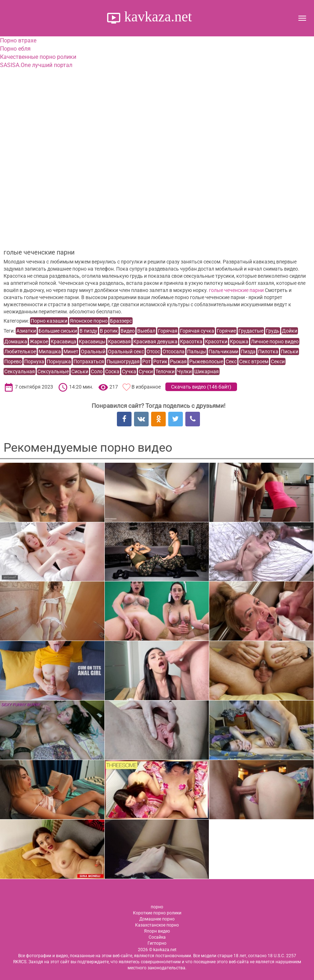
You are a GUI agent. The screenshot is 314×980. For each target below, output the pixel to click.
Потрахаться (89, 361)
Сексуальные (53, 371)
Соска (112, 371)
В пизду (88, 331)
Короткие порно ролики (157, 913)
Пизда (248, 352)
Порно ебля (15, 49)
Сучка (129, 371)
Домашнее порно (157, 919)
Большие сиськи (58, 331)
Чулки (184, 371)
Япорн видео (157, 931)
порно (157, 907)
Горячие (226, 331)
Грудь (273, 331)
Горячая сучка (197, 331)
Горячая (168, 331)
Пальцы (197, 352)
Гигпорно (157, 943)
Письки (290, 352)
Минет (71, 352)
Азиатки (26, 331)
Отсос (153, 352)
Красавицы (92, 342)
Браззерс (121, 321)
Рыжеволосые (206, 361)
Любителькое (20, 352)
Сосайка (157, 937)
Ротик (160, 361)
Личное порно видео (275, 342)
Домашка (16, 342)
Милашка (50, 352)
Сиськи (80, 371)
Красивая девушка (155, 342)
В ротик (109, 331)
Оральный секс (126, 352)
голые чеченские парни (236, 290)
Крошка (239, 342)
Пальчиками (223, 352)
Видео (128, 331)
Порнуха (34, 361)
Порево (13, 361)
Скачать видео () (201, 387)
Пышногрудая (123, 361)
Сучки (146, 371)
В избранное (146, 387)
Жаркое (39, 342)
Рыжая (178, 361)
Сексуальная (20, 371)
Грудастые (251, 331)
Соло (97, 371)
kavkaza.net (156, 17)
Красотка (191, 342)
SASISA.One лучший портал (36, 65)
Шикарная (207, 371)
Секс (231, 361)
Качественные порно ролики (38, 57)
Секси (278, 361)
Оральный (93, 352)
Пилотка (268, 352)
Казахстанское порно (157, 925)
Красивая (119, 342)
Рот (146, 361)
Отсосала (174, 352)
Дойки (290, 331)
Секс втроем (254, 361)
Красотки (216, 342)
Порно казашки (49, 321)
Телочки (165, 371)
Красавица (63, 342)
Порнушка (59, 361)
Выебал (146, 331)
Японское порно (89, 321)
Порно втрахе (18, 40)
